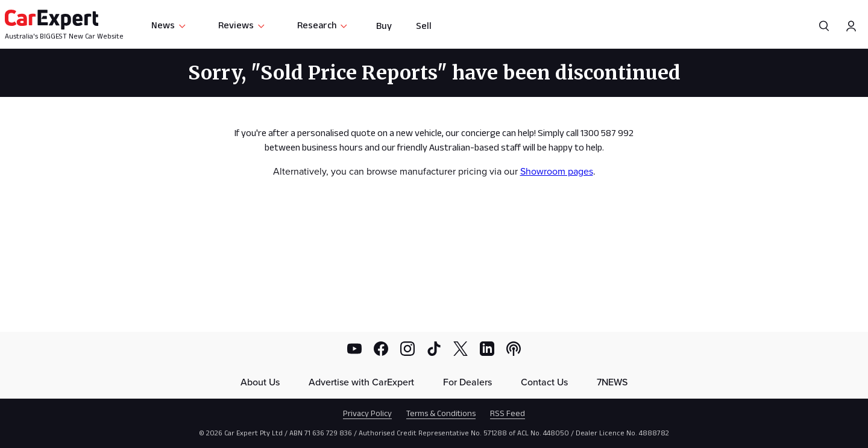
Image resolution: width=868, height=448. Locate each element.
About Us (260, 382)
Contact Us (544, 382)
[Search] (824, 26)
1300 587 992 (607, 133)
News (169, 25)
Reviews (242, 25)
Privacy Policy (367, 413)
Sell (424, 26)
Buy (384, 26)
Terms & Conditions (441, 413)
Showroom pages (557, 171)
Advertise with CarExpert (361, 382)
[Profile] (851, 26)
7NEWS (612, 382)
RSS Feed (508, 413)
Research (323, 25)
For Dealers (467, 382)
